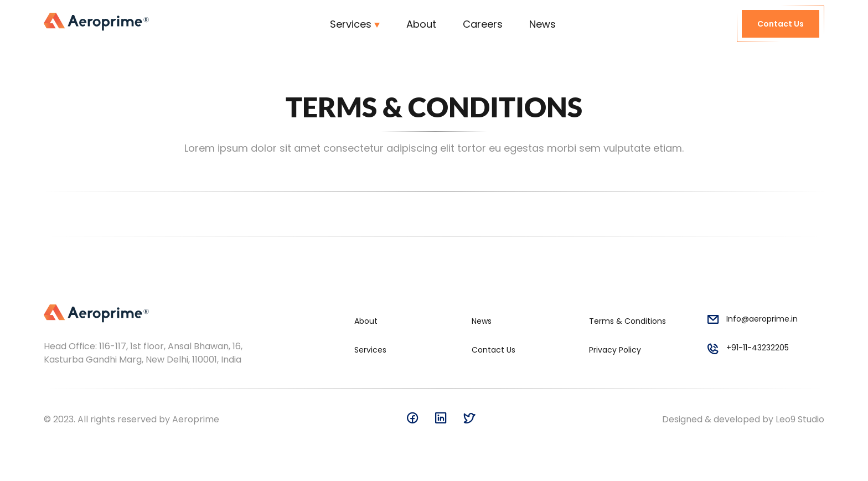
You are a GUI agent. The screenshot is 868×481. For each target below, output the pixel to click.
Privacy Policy (615, 350)
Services (351, 24)
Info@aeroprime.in (752, 321)
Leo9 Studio (800, 419)
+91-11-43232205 (748, 350)
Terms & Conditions (627, 321)
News (542, 24)
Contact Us (781, 24)
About (421, 24)
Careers (483, 24)
